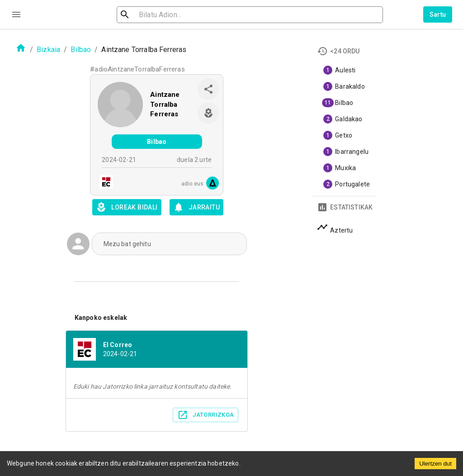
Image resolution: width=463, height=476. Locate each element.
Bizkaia (48, 50)
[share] (208, 89)
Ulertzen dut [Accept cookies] (435, 464)
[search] (169, 15)
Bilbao (81, 50)
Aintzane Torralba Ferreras (165, 104)
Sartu (438, 14)
